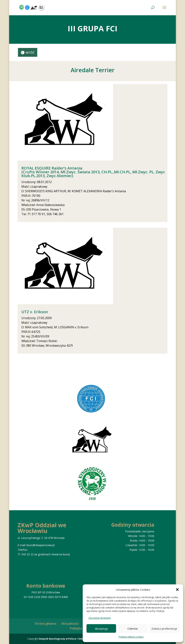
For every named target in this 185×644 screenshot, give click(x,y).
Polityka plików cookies (131, 637)
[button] (177, 590)
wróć (30, 52)
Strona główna (46, 624)
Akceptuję (101, 629)
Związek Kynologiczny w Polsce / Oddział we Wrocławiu (72, 639)
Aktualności (70, 624)
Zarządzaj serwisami (100, 618)
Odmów (133, 629)
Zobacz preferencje (164, 629)
